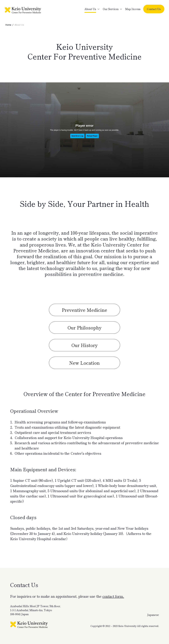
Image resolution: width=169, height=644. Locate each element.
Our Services (111, 9)
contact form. (113, 596)
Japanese (153, 615)
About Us (90, 9)
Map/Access (133, 9)
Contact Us (154, 9)
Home (8, 25)
